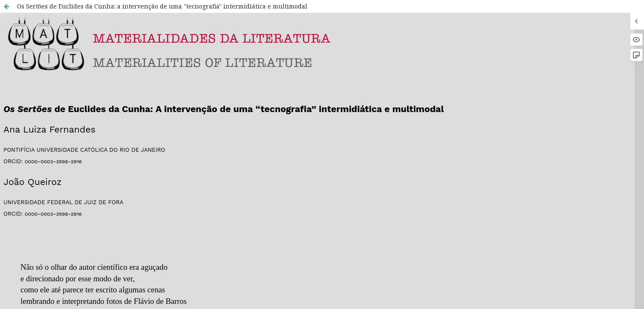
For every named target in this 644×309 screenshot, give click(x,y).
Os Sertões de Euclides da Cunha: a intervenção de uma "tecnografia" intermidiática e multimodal (162, 6)
